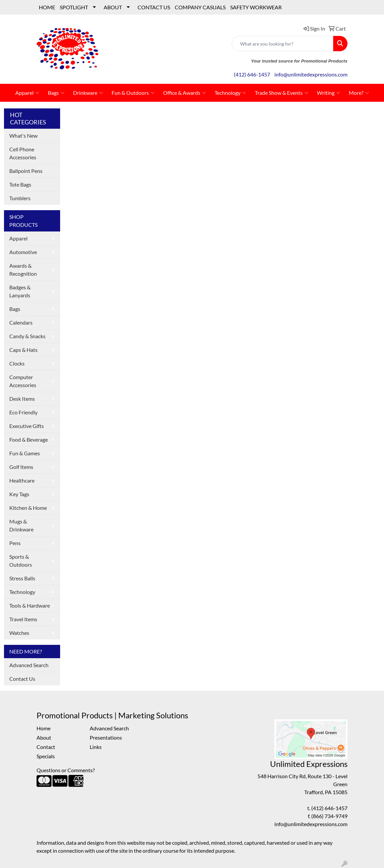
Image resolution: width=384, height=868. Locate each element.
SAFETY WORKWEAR (256, 7)
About (44, 737)
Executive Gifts (27, 426)
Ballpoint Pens (26, 171)
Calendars (21, 322)
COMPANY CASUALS (200, 7)
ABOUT (113, 7)
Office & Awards (185, 93)
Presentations (106, 737)
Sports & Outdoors (21, 561)
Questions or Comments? (66, 770)
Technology (230, 93)
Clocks (17, 363)
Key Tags (19, 494)
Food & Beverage (29, 439)
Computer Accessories (23, 381)
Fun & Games (25, 453)
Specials (46, 756)
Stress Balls (22, 578)
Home (44, 728)
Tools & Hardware (30, 605)
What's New (23, 136)
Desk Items (22, 399)
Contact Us (22, 679)
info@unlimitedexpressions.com (311, 74)
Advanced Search (29, 665)
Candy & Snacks (27, 336)
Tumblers (20, 198)
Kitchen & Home (28, 508)
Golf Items (21, 467)
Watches (19, 633)
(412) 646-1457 (252, 74)
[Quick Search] (283, 44)
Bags (56, 93)
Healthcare (22, 480)
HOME (47, 7)
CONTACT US (154, 7)
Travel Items (23, 619)
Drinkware (88, 93)
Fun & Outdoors (133, 93)
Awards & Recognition (23, 270)
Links (96, 747)
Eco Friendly (23, 412)
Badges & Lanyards (20, 291)
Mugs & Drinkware (21, 525)
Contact (46, 747)
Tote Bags (20, 184)
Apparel (27, 93)
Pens (15, 543)
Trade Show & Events (282, 93)
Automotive (23, 252)
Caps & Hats (23, 350)
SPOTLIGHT (74, 7)
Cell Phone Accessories (23, 153)
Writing (329, 93)
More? (359, 93)
